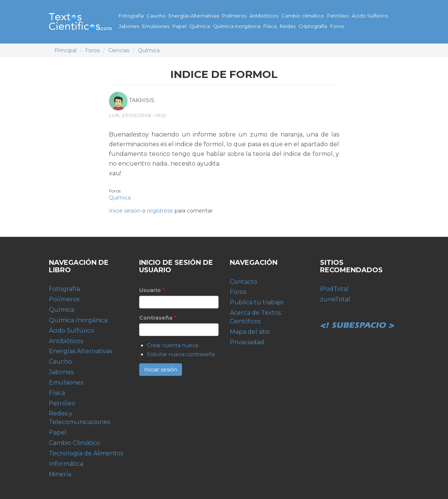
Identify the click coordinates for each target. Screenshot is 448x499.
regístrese (160, 211)
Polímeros (234, 16)
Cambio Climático (74, 443)
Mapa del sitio (250, 332)
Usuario (152, 290)
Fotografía (131, 16)
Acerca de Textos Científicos (255, 317)
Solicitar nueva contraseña (181, 354)
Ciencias (119, 50)
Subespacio (357, 317)
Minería (60, 474)
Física (270, 26)
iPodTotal (334, 289)
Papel (179, 26)
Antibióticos (264, 16)
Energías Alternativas (194, 16)
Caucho (156, 16)
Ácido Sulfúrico (370, 16)
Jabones (129, 26)
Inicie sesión (125, 211)
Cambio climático (303, 16)
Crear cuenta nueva (173, 345)
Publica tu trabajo (257, 302)
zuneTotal (335, 299)
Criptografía (313, 26)
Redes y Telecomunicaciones (79, 418)
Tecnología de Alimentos (86, 453)
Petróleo (338, 16)
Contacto (244, 282)
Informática (66, 464)
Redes (288, 26)
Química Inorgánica (78, 320)
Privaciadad (247, 342)
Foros (337, 26)
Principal (65, 50)
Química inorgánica (237, 26)
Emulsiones (156, 26)
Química (200, 26)
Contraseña (158, 318)
